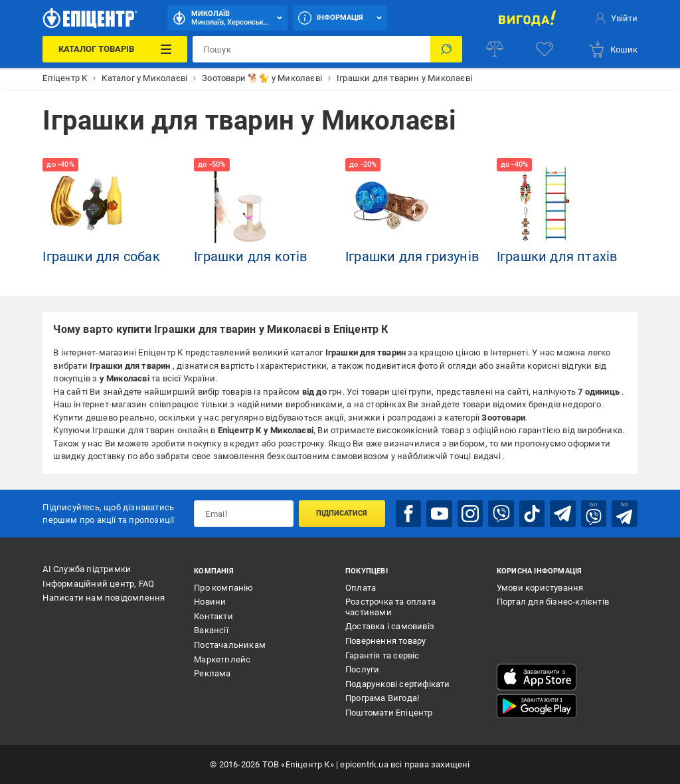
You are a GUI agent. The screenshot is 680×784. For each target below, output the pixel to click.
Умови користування (540, 588)
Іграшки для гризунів (412, 256)
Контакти (213, 616)
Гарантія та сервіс (382, 655)
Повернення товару (385, 641)
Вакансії (211, 630)
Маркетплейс (222, 659)
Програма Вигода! (382, 698)
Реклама (212, 673)
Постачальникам (230, 645)
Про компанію (223, 588)
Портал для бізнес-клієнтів (553, 602)
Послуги (362, 669)
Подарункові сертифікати (398, 684)
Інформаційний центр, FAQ (98, 584)
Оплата (361, 588)
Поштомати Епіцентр (389, 713)
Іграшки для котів (250, 256)
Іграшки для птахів (557, 256)
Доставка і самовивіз (390, 626)
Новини (210, 602)
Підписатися (342, 513)
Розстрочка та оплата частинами (390, 607)
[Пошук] (446, 49)
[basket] (613, 49)
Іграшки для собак (101, 256)
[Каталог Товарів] (115, 49)
